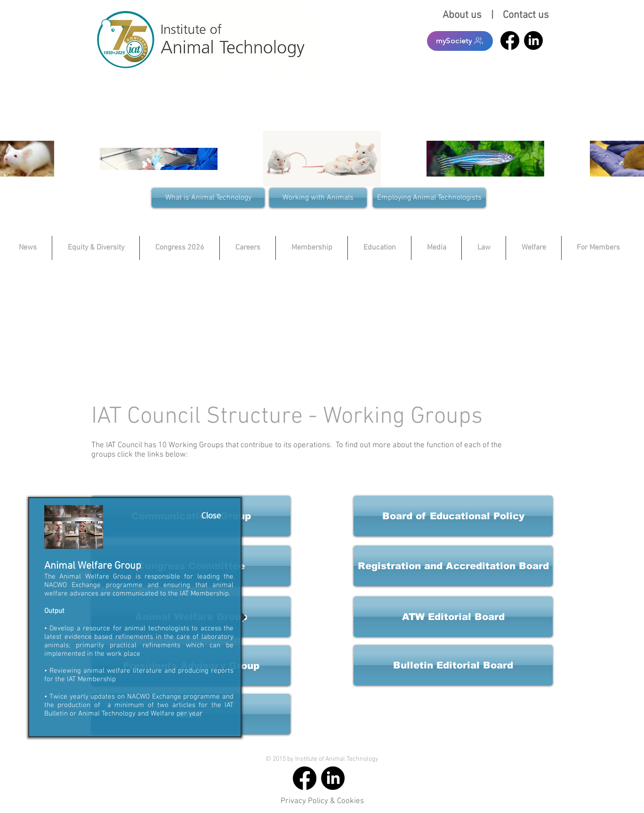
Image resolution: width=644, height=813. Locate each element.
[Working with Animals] (318, 198)
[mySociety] (460, 41)
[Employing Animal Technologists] (429, 198)
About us (464, 15)
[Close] (211, 515)
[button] (453, 566)
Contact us (526, 15)
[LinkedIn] (533, 40)
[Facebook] (510, 40)
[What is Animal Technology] (208, 198)
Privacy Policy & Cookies (322, 801)
